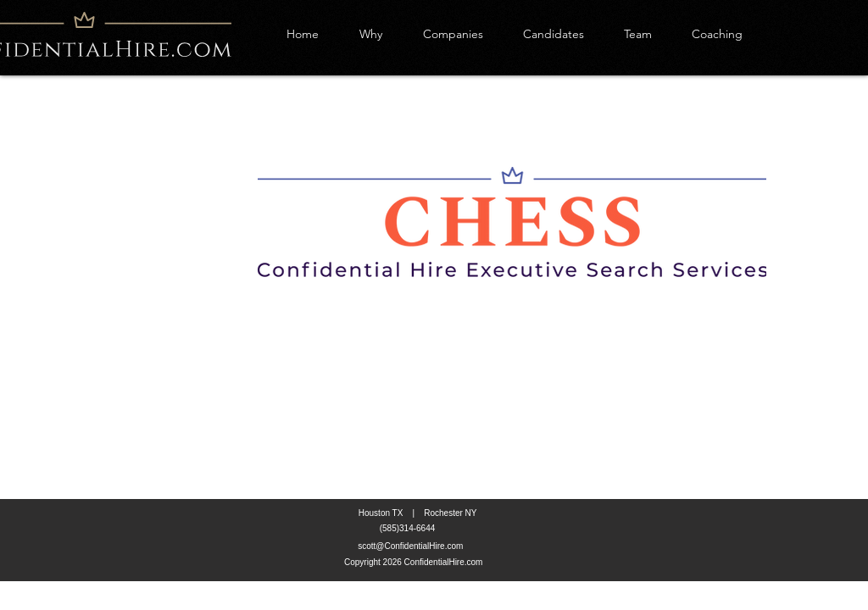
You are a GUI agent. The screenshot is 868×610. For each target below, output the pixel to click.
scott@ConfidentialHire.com (410, 546)
